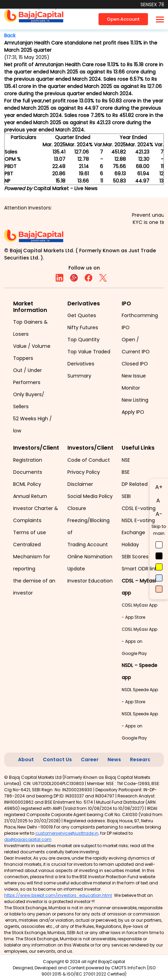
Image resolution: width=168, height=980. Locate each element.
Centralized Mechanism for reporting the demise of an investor (34, 569)
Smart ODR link (139, 569)
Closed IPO (135, 364)
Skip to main (159, 530)
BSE (126, 472)
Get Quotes (82, 315)
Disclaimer (80, 484)
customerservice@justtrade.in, (67, 833)
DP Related (135, 484)
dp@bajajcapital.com (28, 839)
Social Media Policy (90, 496)
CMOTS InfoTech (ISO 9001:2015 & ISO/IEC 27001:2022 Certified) (99, 971)
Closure (77, 508)
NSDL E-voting (138, 520)
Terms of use (30, 532)
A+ (159, 487)
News (114, 759)
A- (159, 514)
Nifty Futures (83, 327)
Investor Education (90, 581)
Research (142, 759)
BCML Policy (27, 484)
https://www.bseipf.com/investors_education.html (58, 895)
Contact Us (57, 759)
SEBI (126, 496)
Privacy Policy (84, 472)
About (26, 759)
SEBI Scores (135, 557)
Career (90, 759)
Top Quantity (83, 340)
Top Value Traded (89, 352)
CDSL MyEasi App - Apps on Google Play (139, 641)
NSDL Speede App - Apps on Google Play (140, 726)
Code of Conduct (89, 460)
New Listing (135, 400)
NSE (126, 460)
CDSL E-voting (139, 508)
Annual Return (30, 496)
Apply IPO (133, 412)
